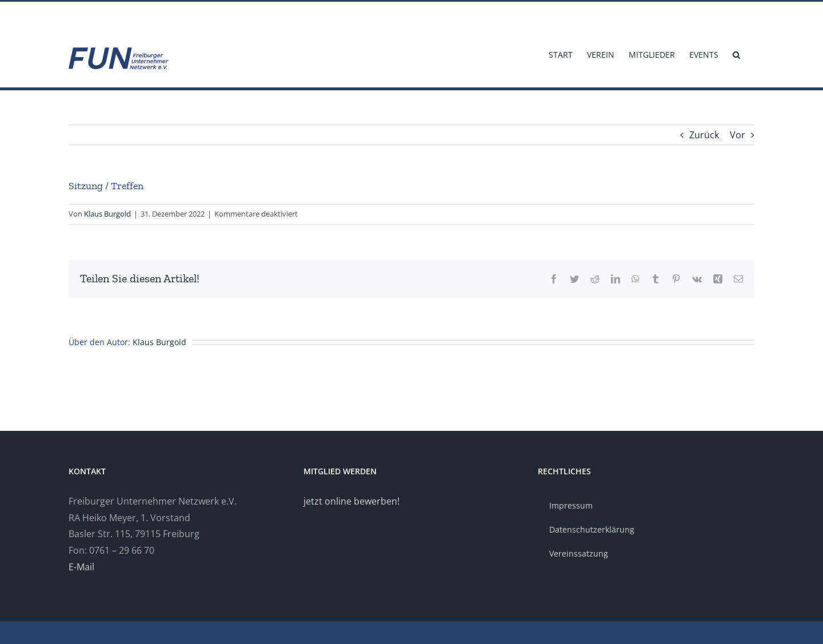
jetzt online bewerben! (351, 501)
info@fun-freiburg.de (102, 15)
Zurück (704, 135)
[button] (736, 54)
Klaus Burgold (107, 214)
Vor (738, 135)
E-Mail (81, 567)
